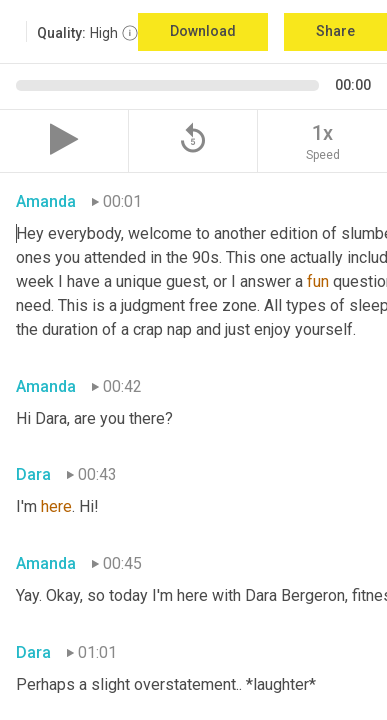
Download (203, 31)
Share (335, 31)
